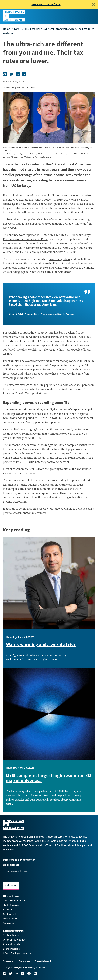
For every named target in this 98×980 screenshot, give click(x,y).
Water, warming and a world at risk (41, 645)
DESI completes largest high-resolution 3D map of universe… (49, 778)
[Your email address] (49, 871)
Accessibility (9, 961)
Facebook (4, 973)
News (17, 29)
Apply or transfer (12, 935)
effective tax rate (18, 200)
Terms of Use (24, 961)
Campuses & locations (14, 900)
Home (6, 29)
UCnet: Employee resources (17, 953)
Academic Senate (12, 944)
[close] (94, 4)
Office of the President (15, 940)
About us (8, 910)
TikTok (23, 973)
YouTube (29, 973)
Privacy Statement (43, 961)
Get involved (9, 914)
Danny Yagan (70, 248)
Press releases (10, 919)
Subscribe (11, 886)
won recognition (60, 259)
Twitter (11, 973)
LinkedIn (35, 973)
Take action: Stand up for (46, 4)
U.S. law (64, 418)
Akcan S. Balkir (66, 252)
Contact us (9, 923)
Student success (11, 905)
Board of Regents (12, 949)
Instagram (17, 973)
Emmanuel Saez (50, 248)
